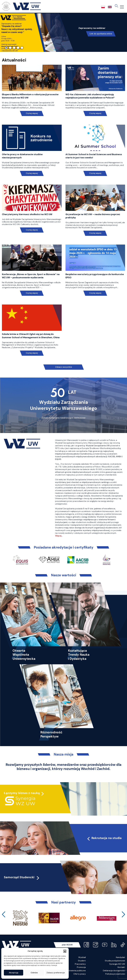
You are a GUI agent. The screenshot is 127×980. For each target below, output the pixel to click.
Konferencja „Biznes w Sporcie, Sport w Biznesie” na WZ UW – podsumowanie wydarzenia (31, 276)
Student (82, 961)
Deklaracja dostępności (114, 971)
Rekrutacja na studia (104, 838)
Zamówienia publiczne (75, 971)
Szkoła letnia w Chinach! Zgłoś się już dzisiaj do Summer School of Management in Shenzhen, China (31, 336)
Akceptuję (14, 973)
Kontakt (121, 967)
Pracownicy (80, 964)
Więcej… (59, 536)
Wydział (82, 957)
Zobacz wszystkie (64, 367)
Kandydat (121, 957)
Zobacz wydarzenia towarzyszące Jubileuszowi (64, 418)
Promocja (81, 967)
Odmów (34, 973)
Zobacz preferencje (56, 973)
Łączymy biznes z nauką (22, 793)
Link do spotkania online (101, 34)
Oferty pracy (80, 974)
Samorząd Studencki (22, 877)
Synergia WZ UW (117, 964)
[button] (65, 951)
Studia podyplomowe (115, 961)
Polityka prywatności (115, 974)
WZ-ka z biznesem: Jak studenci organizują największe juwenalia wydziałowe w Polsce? (90, 96)
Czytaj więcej (32, 113)
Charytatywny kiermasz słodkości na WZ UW (27, 214)
